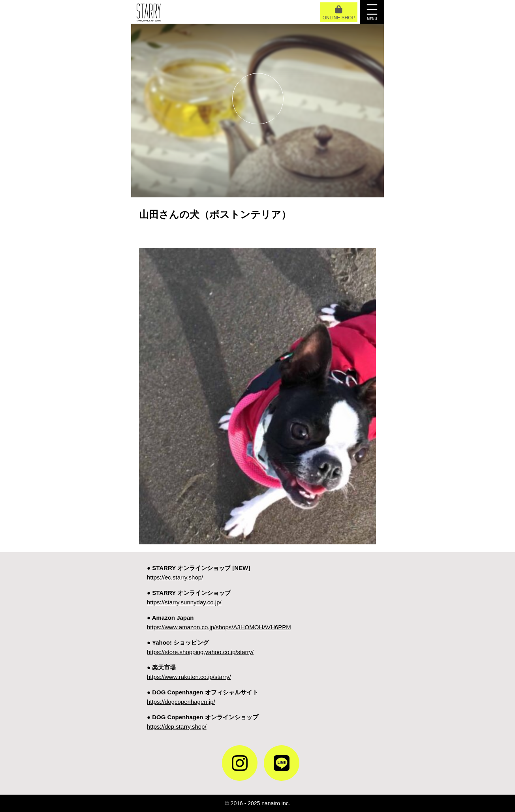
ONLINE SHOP (338, 13)
